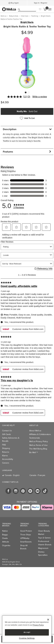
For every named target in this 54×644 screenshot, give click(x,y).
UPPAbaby (25, 538)
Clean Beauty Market (44, 533)
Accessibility (8, 459)
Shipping (6, 448)
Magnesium (43, 548)
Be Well (34, 452)
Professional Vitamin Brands (45, 543)
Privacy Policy (38, 625)
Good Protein (26, 531)
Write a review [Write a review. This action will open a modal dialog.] (40, 97)
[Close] (48, 620)
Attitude (6, 542)
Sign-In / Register (41, 3)
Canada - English (12, 475)
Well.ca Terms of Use (38, 445)
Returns (6, 452)
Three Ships (26, 535)
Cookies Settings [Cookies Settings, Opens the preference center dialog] (27, 638)
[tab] (27, 129)
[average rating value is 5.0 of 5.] (17, 97)
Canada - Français (37, 475)
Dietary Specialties (43, 553)
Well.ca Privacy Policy (39, 441)
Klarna (5, 456)
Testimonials (35, 438)
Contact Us (7, 431)
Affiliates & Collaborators (40, 434)
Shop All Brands (24, 547)
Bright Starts (27, 22)
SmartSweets (26, 542)
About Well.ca (35, 431)
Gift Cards (7, 434)
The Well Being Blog (38, 449)
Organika (6, 545)
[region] (27, 629)
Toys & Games (44, 538)
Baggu (5, 535)
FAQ (4, 445)
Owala (5, 538)
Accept (27, 632)
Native (5, 531)
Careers (6, 463)
